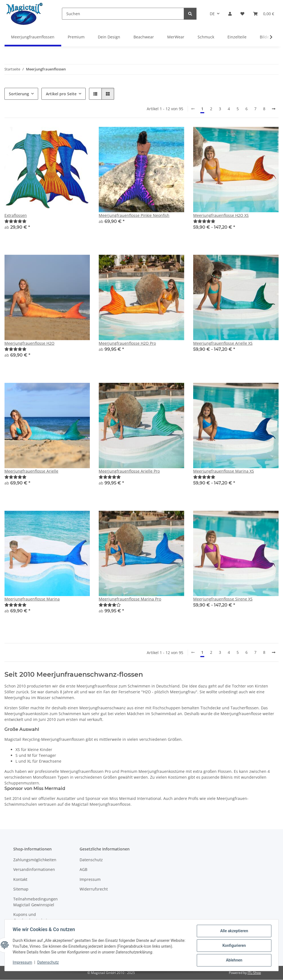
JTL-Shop (254, 973)
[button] (230, 14)
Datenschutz (49, 963)
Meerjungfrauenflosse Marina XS (224, 471)
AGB (83, 869)
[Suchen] (123, 14)
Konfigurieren (233, 946)
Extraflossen (16, 215)
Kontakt (20, 879)
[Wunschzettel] (242, 14)
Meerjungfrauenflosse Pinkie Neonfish (134, 215)
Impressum (23, 963)
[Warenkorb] (264, 14)
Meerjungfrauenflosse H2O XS (221, 215)
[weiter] (274, 109)
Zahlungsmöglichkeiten (35, 860)
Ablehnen (233, 960)
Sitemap (21, 889)
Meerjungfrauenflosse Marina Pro (130, 599)
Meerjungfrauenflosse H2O (29, 343)
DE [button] (212, 14)
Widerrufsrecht (94, 889)
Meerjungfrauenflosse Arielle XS (223, 343)
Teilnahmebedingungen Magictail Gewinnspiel (36, 902)
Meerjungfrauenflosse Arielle (31, 471)
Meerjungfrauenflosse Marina (32, 599)
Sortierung (19, 94)
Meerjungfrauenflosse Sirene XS (223, 599)
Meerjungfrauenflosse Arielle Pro (129, 471)
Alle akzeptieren (233, 932)
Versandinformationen (34, 869)
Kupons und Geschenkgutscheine (32, 917)
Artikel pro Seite (61, 94)
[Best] (15, 221)
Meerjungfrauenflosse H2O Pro (127, 343)
